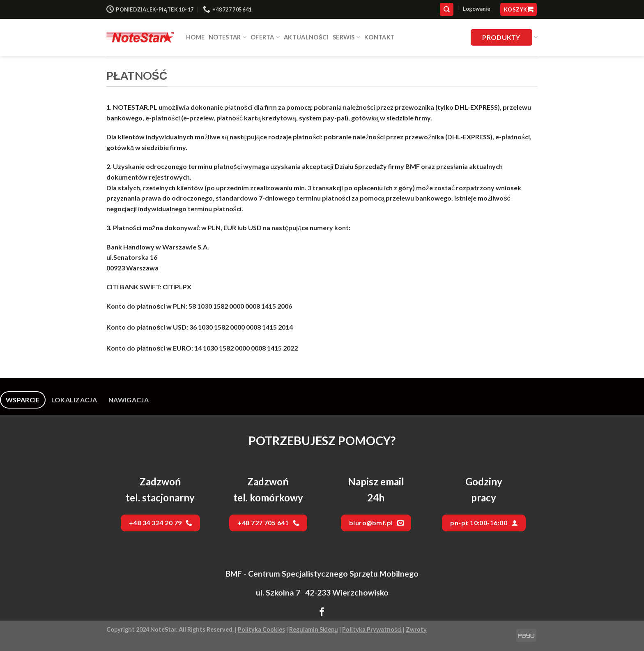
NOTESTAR (228, 37)
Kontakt (379, 37)
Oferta (265, 37)
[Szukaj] (447, 10)
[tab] (23, 400)
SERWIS (346, 37)
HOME (195, 37)
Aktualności (306, 37)
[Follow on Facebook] (322, 613)
